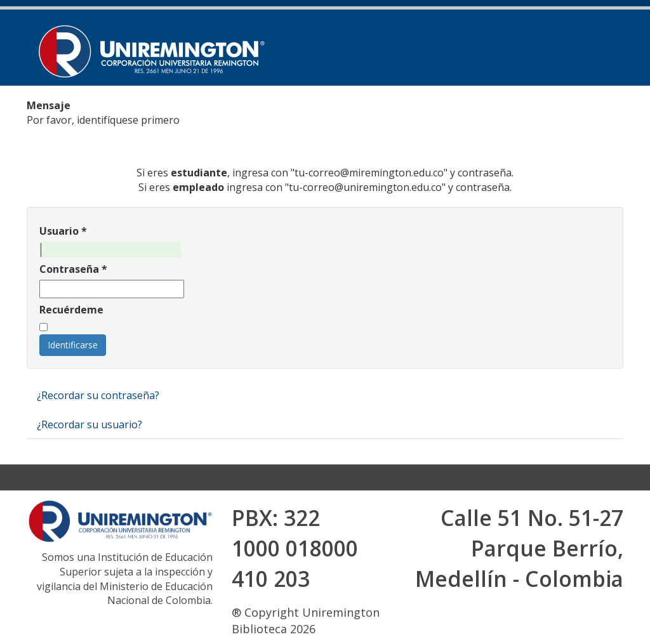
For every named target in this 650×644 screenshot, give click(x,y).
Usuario (63, 231)
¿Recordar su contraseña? (98, 395)
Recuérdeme (71, 310)
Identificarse (73, 345)
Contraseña (73, 269)
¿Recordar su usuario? (90, 424)
